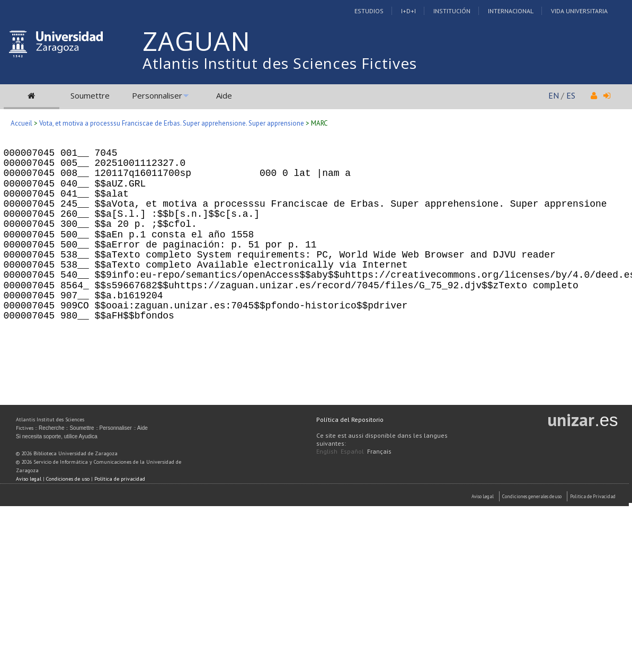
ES (571, 95)
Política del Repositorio (350, 419)
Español (352, 451)
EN (554, 95)
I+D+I (408, 11)
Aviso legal (29, 479)
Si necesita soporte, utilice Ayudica (57, 436)
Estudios (369, 11)
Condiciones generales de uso (532, 496)
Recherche (51, 428)
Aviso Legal (483, 496)
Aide (224, 95)
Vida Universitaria (579, 11)
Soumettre (90, 95)
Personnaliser (157, 95)
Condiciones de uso (68, 479)
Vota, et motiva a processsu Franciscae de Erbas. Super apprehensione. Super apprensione (172, 123)
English (327, 451)
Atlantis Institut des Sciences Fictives (280, 63)
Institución (452, 11)
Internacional (511, 11)
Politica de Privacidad (593, 496)
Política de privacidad (120, 479)
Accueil (21, 123)
